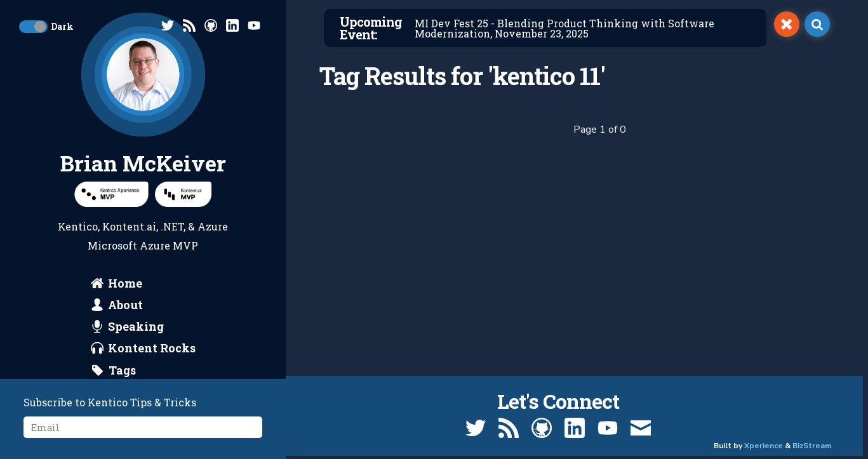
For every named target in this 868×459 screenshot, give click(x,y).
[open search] (817, 24)
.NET (172, 226)
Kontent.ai (129, 226)
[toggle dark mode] (33, 27)
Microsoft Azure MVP (143, 245)
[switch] (787, 24)
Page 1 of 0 (600, 130)
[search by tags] (114, 370)
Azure (213, 226)
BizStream (812, 446)
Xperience (764, 446)
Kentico (78, 226)
